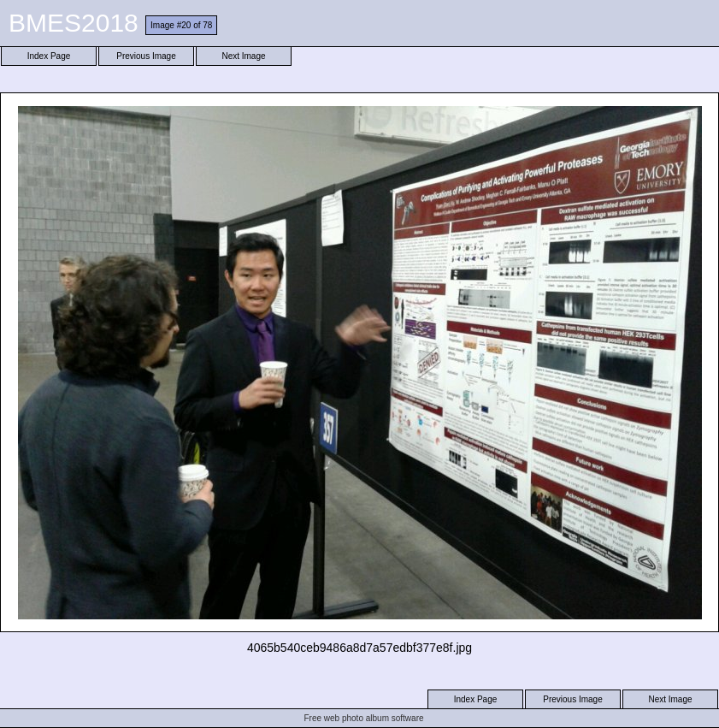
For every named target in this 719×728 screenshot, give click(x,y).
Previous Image (146, 56)
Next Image (243, 56)
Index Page (49, 56)
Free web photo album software (363, 718)
